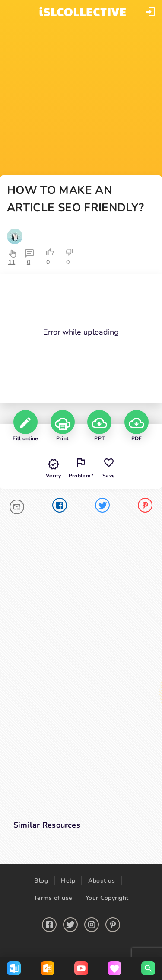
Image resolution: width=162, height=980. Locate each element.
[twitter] (102, 507)
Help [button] (68, 881)
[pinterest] (145, 507)
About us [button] (102, 881)
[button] (151, 12)
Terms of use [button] (53, 898)
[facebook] (60, 507)
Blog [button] (41, 881)
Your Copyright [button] (107, 898)
